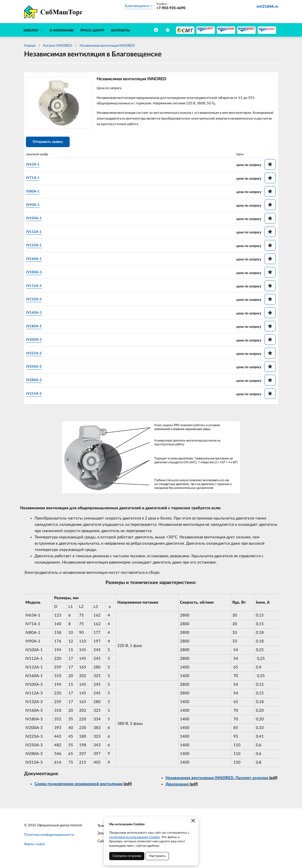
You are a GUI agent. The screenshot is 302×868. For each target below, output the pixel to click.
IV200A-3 (37, 342)
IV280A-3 (37, 382)
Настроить (157, 856)
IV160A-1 (37, 261)
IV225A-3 (37, 355)
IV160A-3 (37, 315)
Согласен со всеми (127, 856)
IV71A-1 (36, 180)
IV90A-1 (36, 207)
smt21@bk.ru (267, 7)
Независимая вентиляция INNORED (107, 46)
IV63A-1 (36, 167)
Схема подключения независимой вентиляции (79, 787)
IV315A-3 (37, 396)
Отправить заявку (51, 144)
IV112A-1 (37, 234)
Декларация (177, 787)
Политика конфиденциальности (49, 837)
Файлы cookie (35, 847)
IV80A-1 (36, 194)
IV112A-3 (37, 288)
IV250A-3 (37, 369)
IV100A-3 (37, 274)
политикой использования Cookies (134, 837)
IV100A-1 (37, 220)
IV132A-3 (37, 301)
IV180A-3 (37, 328)
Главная (30, 46)
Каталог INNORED (57, 46)
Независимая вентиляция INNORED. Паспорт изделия (217, 781)
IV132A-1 (37, 247)
